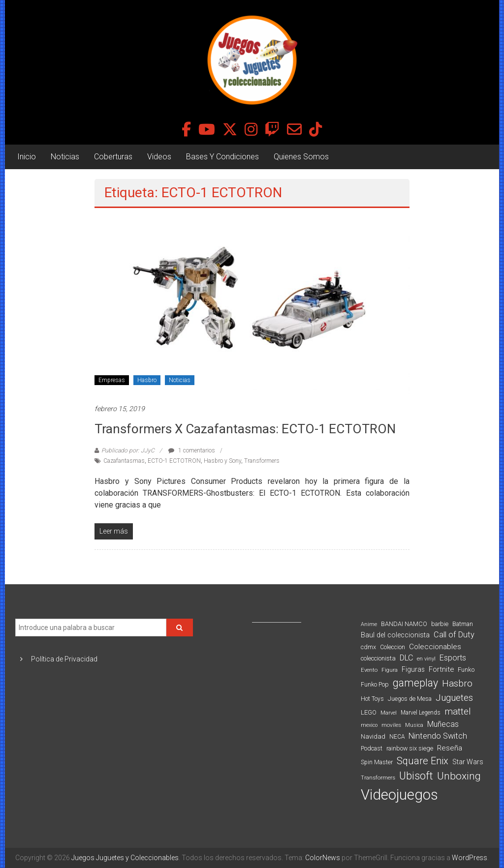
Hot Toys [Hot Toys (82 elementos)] (372, 699)
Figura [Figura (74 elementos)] (390, 670)
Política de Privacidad (64, 659)
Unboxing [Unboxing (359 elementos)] (459, 776)
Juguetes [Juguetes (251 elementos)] (454, 698)
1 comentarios (192, 450)
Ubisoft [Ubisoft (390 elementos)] (416, 776)
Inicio (27, 157)
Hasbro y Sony (222, 461)
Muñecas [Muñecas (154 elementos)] (443, 724)
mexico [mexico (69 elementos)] (369, 725)
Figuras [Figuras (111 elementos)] (413, 669)
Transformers (262, 461)
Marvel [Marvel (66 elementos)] (389, 713)
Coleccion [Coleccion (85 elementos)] (393, 647)
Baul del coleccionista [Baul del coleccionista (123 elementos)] (395, 635)
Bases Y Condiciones (222, 157)
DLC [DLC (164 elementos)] (406, 658)
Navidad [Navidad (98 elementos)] (373, 736)
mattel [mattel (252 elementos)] (458, 712)
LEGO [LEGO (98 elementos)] (369, 712)
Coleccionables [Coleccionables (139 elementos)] (435, 647)
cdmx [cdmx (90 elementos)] (368, 647)
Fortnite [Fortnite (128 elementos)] (441, 669)
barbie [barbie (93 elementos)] (440, 624)
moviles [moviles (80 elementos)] (391, 725)
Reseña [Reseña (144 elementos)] (450, 748)
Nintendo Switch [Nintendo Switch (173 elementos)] (438, 736)
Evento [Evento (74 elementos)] (369, 670)
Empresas (112, 380)
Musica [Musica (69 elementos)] (414, 725)
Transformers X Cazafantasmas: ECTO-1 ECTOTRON (245, 429)
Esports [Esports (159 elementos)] (453, 658)
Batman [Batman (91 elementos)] (463, 624)
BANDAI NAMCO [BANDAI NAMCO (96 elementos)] (404, 624)
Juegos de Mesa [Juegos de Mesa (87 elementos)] (410, 699)
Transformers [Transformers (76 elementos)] (378, 778)
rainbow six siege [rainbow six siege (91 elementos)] (410, 748)
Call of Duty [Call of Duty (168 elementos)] (454, 635)
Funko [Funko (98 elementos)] (466, 670)
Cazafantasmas (124, 461)
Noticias (65, 157)
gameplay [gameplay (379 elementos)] (415, 683)
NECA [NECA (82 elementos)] (397, 737)
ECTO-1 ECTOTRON (174, 461)
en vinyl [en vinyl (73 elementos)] (426, 659)
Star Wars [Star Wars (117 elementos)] (468, 762)
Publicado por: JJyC (128, 450)
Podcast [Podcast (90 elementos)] (372, 748)
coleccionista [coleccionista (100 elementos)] (378, 658)
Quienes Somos (301, 157)
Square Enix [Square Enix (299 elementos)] (423, 761)
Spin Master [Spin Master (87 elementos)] (377, 762)
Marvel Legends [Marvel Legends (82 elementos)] (421, 713)
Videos (159, 157)
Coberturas (113, 157)
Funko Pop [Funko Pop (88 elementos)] (375, 685)
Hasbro (147, 380)
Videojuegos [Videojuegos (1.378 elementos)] (399, 795)
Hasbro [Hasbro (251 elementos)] (457, 684)
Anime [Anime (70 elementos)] (369, 624)
